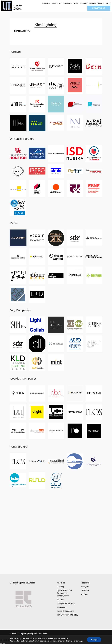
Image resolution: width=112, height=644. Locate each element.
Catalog (60, 587)
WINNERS (68, 3)
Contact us (62, 607)
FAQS (108, 3)
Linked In (85, 590)
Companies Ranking (66, 603)
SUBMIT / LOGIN (99, 8)
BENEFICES (57, 3)
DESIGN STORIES (96, 3)
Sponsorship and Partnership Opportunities (64, 593)
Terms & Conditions (65, 611)
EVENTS (84, 3)
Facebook (85, 583)
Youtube (84, 594)
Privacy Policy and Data (67, 615)
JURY (76, 3)
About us (61, 583)
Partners (61, 600)
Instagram (85, 587)
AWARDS (46, 3)
